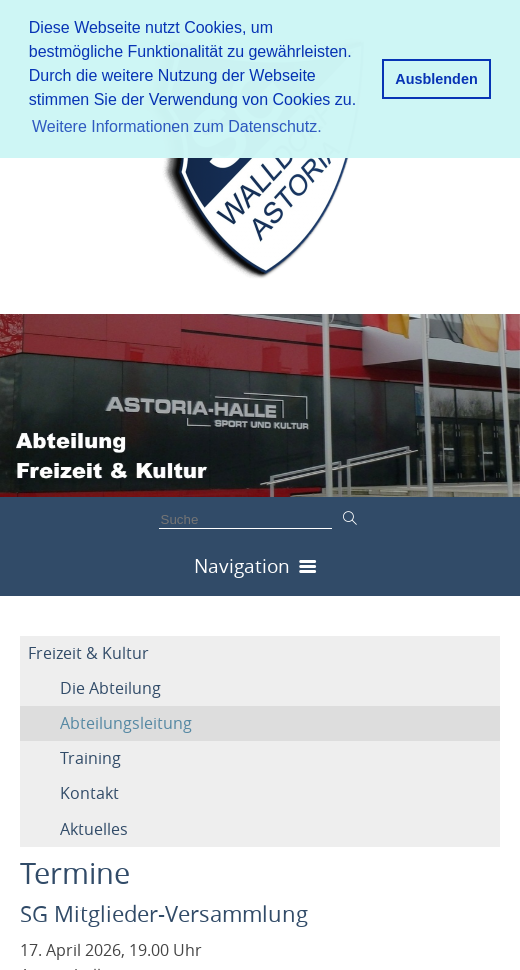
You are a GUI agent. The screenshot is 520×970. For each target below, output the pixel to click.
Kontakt (89, 793)
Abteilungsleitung (126, 723)
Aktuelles (94, 829)
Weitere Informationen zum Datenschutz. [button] (177, 126)
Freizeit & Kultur (88, 653)
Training (90, 758)
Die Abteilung (110, 688)
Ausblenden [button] (436, 79)
